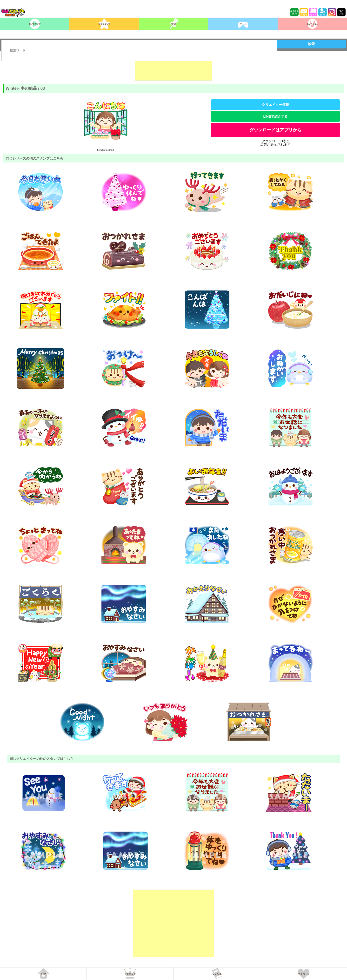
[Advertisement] (173, 68)
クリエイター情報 (275, 105)
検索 (311, 44)
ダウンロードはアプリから (275, 130)
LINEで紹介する (275, 116)
